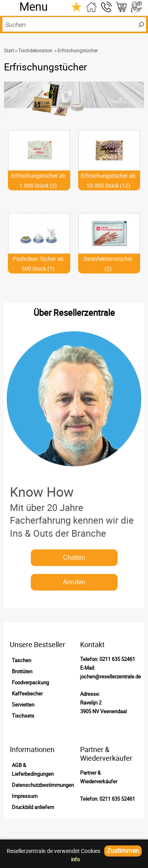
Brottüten (22, 671)
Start (9, 50)
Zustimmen (123, 851)
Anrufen (74, 582)
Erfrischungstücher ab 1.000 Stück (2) (38, 180)
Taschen (22, 660)
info (75, 859)
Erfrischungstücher (78, 50)
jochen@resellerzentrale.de (111, 676)
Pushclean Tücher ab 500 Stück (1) (38, 264)
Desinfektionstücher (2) (108, 264)
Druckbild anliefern (33, 807)
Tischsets (23, 716)
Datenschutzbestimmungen (43, 785)
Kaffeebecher (27, 693)
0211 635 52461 (117, 659)
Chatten (74, 557)
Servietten (23, 705)
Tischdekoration (35, 50)
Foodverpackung (30, 682)
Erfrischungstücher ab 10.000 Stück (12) (108, 180)
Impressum (25, 796)
